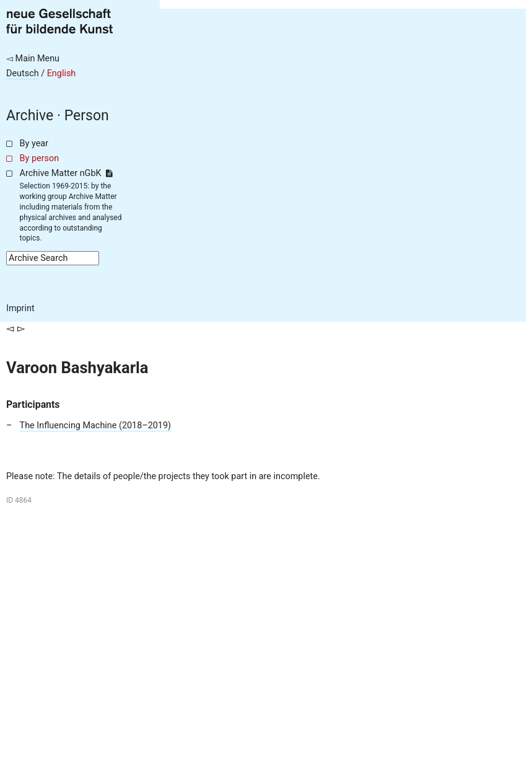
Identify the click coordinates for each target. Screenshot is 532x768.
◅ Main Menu (33, 59)
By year (34, 143)
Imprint (20, 308)
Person (87, 116)
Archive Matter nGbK (66, 173)
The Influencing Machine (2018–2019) (95, 426)
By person (40, 158)
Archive (30, 116)
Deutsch (23, 73)
